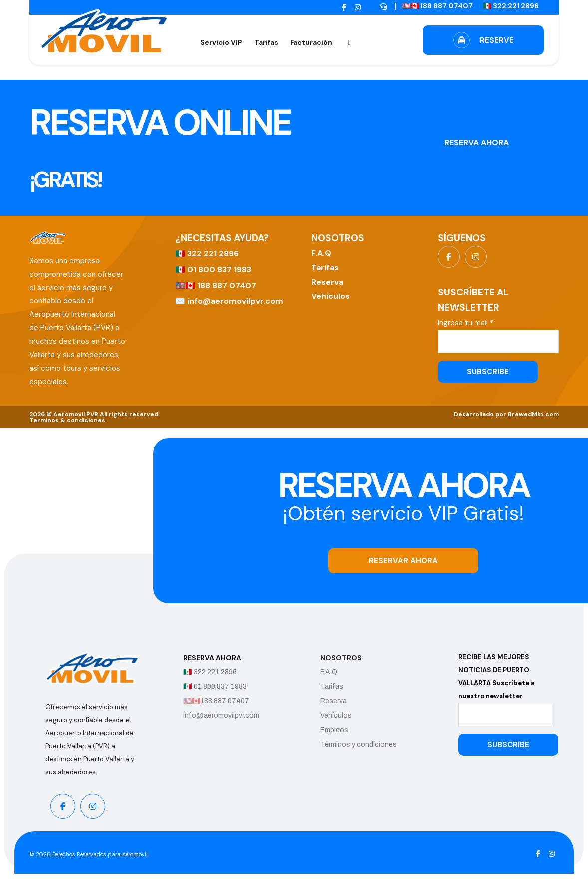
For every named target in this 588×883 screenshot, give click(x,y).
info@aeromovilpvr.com (235, 301)
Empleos (344, 730)
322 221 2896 (213, 253)
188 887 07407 (227, 285)
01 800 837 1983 (219, 269)
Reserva (327, 282)
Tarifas (325, 267)
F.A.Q (321, 253)
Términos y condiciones (368, 744)
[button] (344, 8)
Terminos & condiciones (67, 420)
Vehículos (331, 296)
